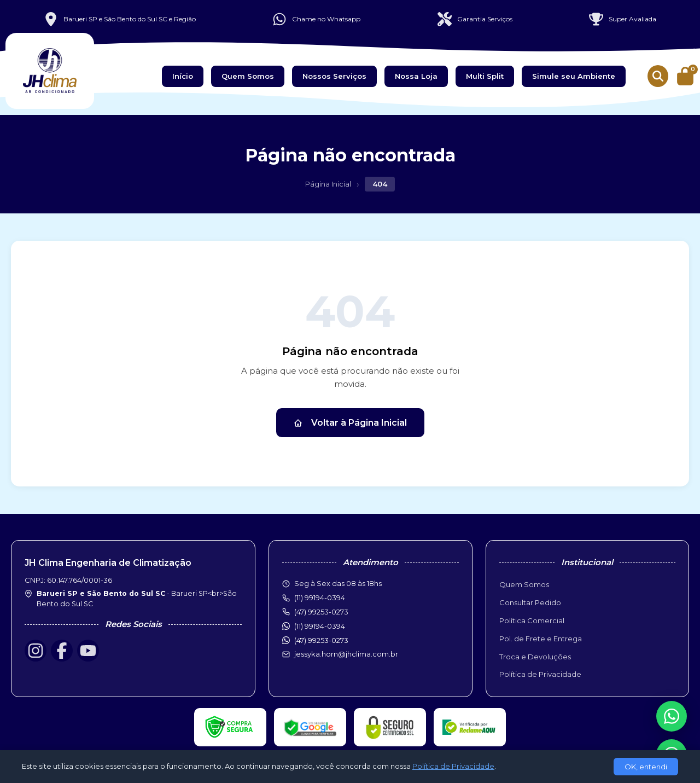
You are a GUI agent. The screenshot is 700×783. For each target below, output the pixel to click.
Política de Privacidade (540, 674)
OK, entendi (646, 767)
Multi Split (485, 76)
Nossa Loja (416, 76)
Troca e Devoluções (535, 657)
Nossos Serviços (334, 76)
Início (183, 76)
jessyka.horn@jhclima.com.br (346, 654)
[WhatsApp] (672, 716)
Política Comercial (532, 620)
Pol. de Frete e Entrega (541, 639)
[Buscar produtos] (658, 76)
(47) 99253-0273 (321, 640)
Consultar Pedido (530, 602)
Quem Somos (248, 76)
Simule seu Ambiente (574, 76)
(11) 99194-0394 (320, 626)
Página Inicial (328, 184)
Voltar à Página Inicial (350, 423)
